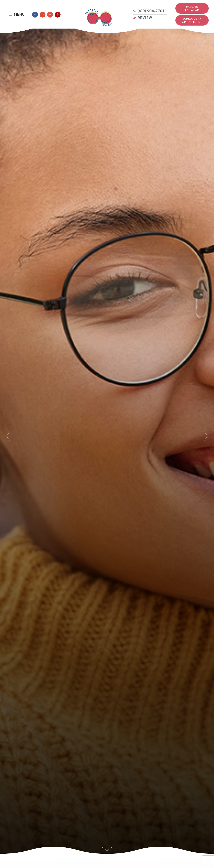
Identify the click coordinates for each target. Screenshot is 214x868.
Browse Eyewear (192, 8)
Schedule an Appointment (192, 20)
